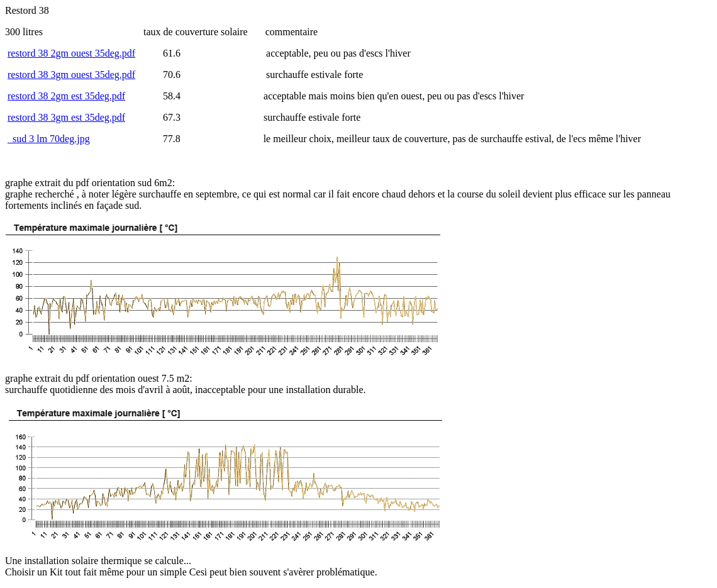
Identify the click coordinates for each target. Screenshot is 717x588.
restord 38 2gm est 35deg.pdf (66, 96)
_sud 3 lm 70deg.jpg (49, 139)
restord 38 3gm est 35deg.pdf (66, 117)
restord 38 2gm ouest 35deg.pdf (71, 53)
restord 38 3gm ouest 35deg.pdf (71, 75)
